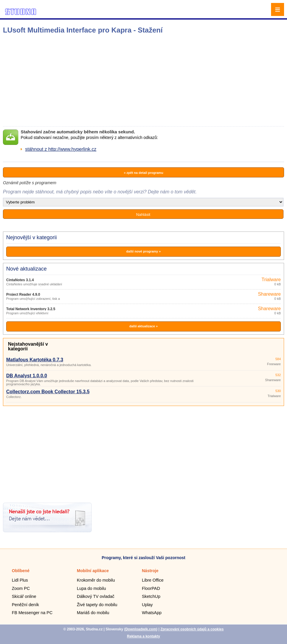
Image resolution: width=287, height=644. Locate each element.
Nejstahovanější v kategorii (28, 346)
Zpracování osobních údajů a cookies (192, 629)
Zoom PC (21, 588)
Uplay (147, 605)
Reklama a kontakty (143, 636)
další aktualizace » (144, 326)
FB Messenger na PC (32, 613)
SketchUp (151, 596)
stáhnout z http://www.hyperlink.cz (61, 149)
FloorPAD (151, 588)
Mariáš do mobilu (93, 613)
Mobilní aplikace (93, 571)
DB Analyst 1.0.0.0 (27, 376)
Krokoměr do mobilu (96, 580)
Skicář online (24, 596)
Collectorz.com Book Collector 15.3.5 (48, 392)
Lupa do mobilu (91, 588)
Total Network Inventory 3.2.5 (31, 309)
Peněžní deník (25, 605)
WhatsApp (152, 613)
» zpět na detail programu (143, 173)
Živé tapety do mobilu (97, 605)
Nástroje (150, 571)
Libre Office (153, 580)
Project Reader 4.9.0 (23, 295)
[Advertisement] (93, 80)
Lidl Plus (20, 580)
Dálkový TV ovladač (96, 596)
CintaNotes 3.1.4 (20, 280)
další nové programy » (143, 251)
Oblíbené (21, 571)
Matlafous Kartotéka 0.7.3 (35, 360)
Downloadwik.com (141, 629)
